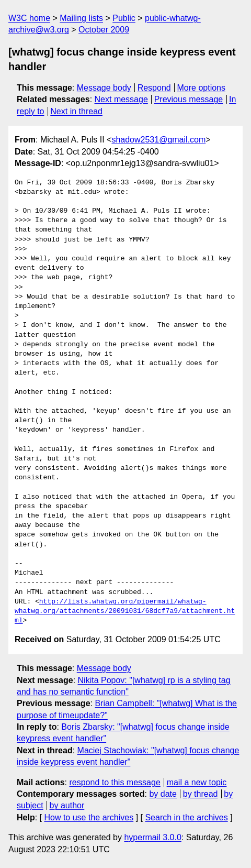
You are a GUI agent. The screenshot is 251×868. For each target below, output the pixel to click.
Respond (154, 88)
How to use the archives (89, 817)
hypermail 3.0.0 (152, 837)
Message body (104, 88)
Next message (121, 99)
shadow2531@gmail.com (158, 140)
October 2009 (104, 30)
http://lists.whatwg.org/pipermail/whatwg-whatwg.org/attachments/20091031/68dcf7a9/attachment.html (125, 611)
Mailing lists (81, 18)
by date (163, 794)
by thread (201, 794)
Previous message (189, 99)
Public (124, 18)
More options (202, 88)
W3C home (29, 18)
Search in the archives (186, 817)
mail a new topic (197, 782)
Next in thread (76, 111)
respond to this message (115, 782)
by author (67, 805)
